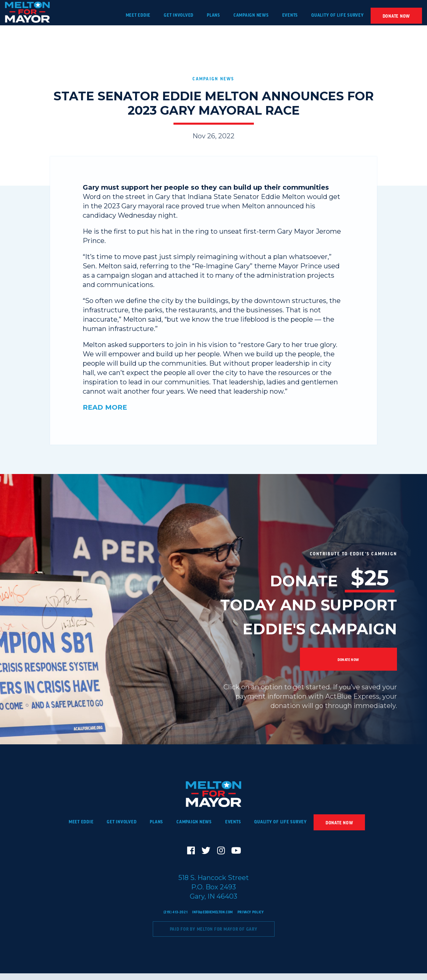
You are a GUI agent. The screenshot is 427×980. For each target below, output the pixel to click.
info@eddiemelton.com (211, 918)
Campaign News (214, 78)
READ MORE (105, 407)
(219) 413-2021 (166, 918)
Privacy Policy (260, 918)
